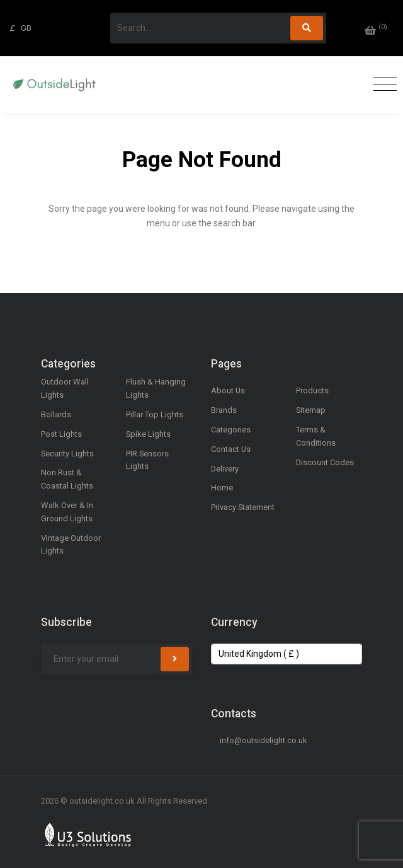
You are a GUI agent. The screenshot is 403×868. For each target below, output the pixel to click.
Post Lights (61, 434)
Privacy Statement (243, 507)
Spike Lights (148, 434)
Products (312, 391)
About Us (228, 391)
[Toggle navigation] (382, 85)
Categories (231, 430)
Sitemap (311, 410)
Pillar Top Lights (155, 414)
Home (222, 488)
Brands (224, 410)
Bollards (56, 414)
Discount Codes (325, 462)
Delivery (225, 469)
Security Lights (67, 454)
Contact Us (231, 449)
